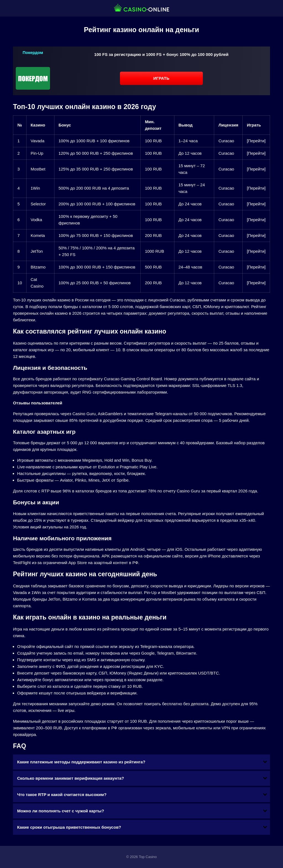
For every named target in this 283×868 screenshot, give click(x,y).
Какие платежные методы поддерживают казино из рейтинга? (81, 762)
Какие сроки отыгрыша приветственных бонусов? (69, 827)
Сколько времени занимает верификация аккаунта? (71, 778)
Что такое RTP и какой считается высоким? (62, 795)
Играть (161, 78)
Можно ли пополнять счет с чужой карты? (61, 811)
